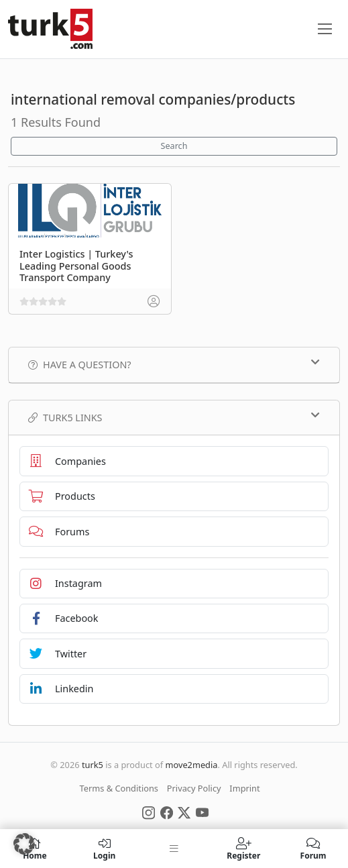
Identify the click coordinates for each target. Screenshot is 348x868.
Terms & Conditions (119, 788)
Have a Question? (174, 364)
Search (174, 146)
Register (243, 849)
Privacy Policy (194, 788)
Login (105, 849)
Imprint (244, 788)
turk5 (93, 765)
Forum (313, 849)
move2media (191, 765)
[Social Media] (149, 812)
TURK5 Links (174, 417)
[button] (24, 844)
